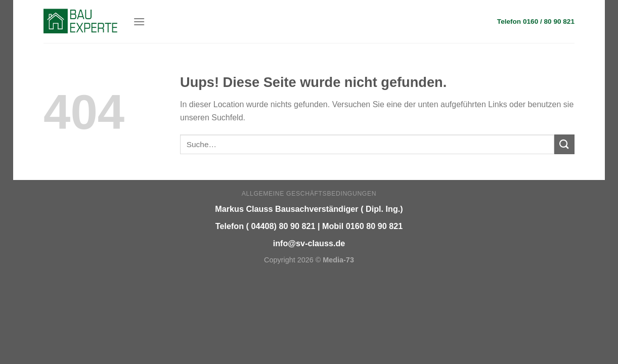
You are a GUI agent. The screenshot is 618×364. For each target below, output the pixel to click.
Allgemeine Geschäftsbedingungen (309, 194)
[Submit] (564, 144)
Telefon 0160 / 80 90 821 (536, 21)
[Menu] (139, 21)
